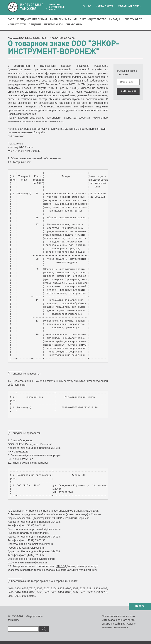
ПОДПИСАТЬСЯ (128, 91)
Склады (114, 19)
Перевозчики (53, 25)
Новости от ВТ (132, 19)
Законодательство (93, 19)
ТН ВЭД (61, 566)
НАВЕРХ (140, 606)
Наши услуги (17, 25)
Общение (35, 25)
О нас (87, 6)
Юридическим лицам (32, 19)
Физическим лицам (63, 19)
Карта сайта (104, 6)
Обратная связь (130, 6)
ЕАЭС (11, 19)
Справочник (74, 25)
